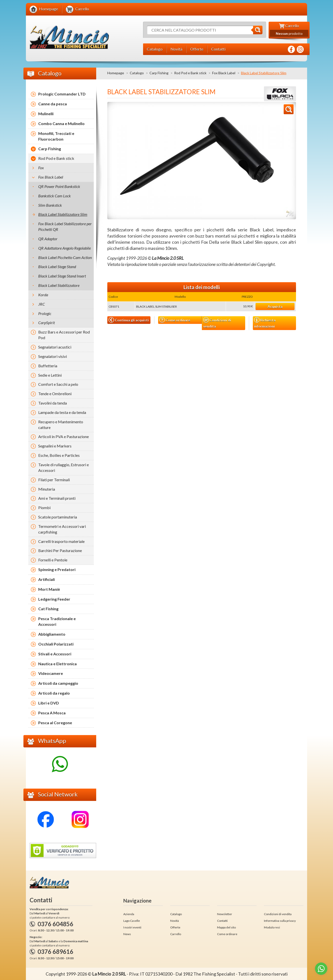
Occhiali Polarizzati (56, 644)
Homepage (116, 73)
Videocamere (51, 673)
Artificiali (46, 579)
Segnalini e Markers (55, 446)
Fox (41, 168)
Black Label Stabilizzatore (59, 285)
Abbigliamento (52, 634)
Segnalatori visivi (53, 356)
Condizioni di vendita (217, 323)
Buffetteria (48, 366)
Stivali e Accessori (55, 654)
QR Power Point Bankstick (59, 186)
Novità (175, 921)
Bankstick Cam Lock (55, 196)
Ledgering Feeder (54, 599)
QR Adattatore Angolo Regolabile (65, 248)
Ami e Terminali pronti (57, 498)
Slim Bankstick (50, 205)
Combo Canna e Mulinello (61, 123)
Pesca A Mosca (52, 713)
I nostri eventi (132, 927)
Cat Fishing (48, 609)
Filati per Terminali (54, 480)
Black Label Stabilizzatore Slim (63, 214)
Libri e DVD (49, 703)
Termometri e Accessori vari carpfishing (62, 529)
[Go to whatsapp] (321, 969)
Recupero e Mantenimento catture (61, 425)
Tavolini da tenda (53, 403)
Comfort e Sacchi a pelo (58, 384)
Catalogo (137, 73)
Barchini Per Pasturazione (60, 550)
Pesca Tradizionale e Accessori (57, 621)
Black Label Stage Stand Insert (62, 276)
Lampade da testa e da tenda (62, 412)
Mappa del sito (226, 927)
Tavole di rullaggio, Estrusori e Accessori (64, 467)
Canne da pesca (53, 104)
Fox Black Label (224, 73)
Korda (43, 295)
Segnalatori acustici (55, 347)
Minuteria (47, 489)
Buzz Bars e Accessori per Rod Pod (64, 335)
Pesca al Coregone (55, 723)
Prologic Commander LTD (62, 94)
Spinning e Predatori (57, 569)
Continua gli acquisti (129, 320)
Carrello (176, 934)
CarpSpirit (46, 323)
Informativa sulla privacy (280, 921)
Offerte (175, 927)
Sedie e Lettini (50, 375)
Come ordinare (175, 320)
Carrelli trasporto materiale (61, 541)
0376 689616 (55, 952)
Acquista (275, 306)
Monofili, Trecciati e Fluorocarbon (56, 136)
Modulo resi (272, 927)
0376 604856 (55, 924)
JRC (42, 304)
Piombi (44, 508)
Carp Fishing (159, 73)
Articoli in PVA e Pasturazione (64, 436)
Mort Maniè (49, 589)
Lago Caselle (132, 921)
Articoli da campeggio (58, 683)
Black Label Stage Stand (57, 267)
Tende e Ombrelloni (55, 394)
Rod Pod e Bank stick (190, 73)
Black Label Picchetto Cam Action (65, 257)
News (127, 934)
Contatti (222, 921)
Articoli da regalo (54, 693)
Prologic (45, 313)
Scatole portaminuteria (58, 517)
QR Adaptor (48, 239)
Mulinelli (46, 114)
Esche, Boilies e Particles (59, 455)
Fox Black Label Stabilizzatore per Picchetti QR (65, 226)
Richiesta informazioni (265, 323)
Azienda (129, 914)
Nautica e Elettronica (57, 664)
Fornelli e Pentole (53, 560)
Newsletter (225, 914)
